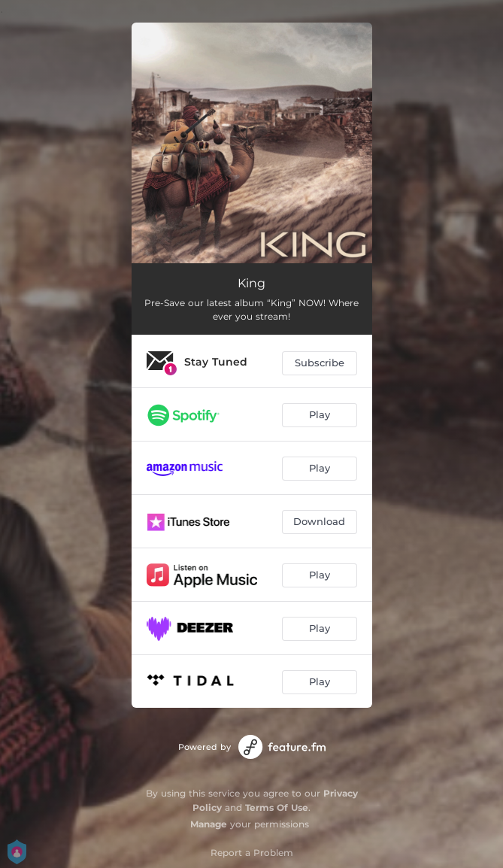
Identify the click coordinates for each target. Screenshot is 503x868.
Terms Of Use (277, 807)
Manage (209, 824)
